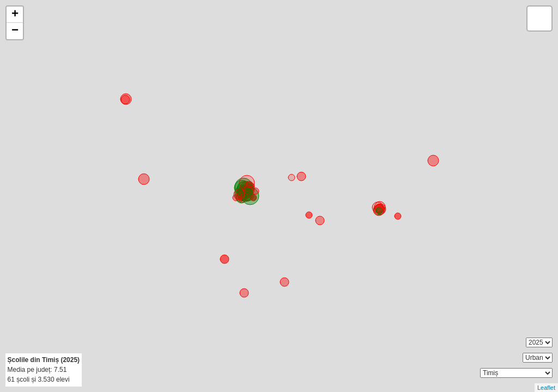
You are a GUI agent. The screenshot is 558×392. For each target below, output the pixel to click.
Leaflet (546, 388)
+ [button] (15, 15)
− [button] (15, 31)
